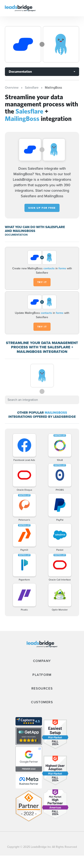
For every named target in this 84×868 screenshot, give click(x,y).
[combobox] (42, 400)
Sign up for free (42, 208)
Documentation (20, 72)
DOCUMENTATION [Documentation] (16, 235)
